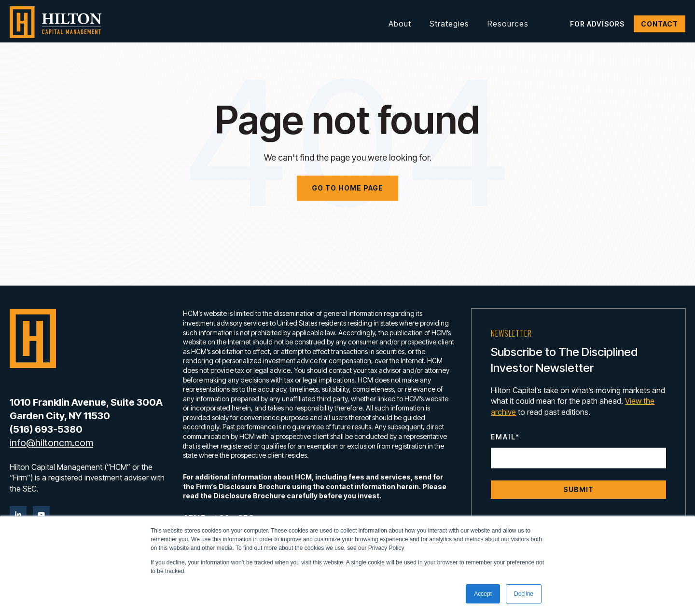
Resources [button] (508, 24)
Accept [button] (483, 594)
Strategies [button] (449, 24)
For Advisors (597, 24)
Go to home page (347, 188)
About (400, 24)
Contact (660, 24)
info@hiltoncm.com (51, 443)
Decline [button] (524, 594)
